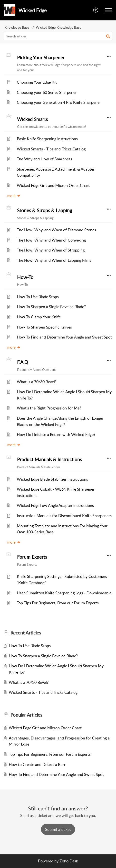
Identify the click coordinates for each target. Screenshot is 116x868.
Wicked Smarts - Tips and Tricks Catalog (51, 149)
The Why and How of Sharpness (44, 159)
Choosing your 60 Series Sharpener (47, 92)
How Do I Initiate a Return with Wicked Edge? (56, 434)
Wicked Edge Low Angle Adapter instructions (55, 505)
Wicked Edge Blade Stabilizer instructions (52, 479)
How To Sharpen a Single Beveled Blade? (51, 307)
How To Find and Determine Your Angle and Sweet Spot (64, 337)
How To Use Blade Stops (38, 297)
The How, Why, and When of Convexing (51, 240)
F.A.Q (23, 362)
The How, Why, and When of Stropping (51, 250)
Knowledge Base (17, 27)
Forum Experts (32, 557)
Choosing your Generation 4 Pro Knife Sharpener (59, 102)
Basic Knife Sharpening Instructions (47, 139)
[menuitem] (96, 10)
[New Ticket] (58, 829)
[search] (58, 36)
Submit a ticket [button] (58, 829)
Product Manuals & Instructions (49, 460)
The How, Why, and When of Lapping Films (54, 260)
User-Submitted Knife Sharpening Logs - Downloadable (64, 593)
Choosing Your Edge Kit (37, 82)
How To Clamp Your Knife (39, 317)
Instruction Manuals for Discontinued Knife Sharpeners (64, 516)
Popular (26, 715)
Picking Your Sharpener (41, 58)
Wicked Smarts (32, 119)
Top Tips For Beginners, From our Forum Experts (58, 603)
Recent (26, 633)
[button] (109, 10)
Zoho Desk (69, 861)
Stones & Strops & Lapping (45, 210)
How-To (25, 277)
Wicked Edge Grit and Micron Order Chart (53, 185)
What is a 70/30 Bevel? (37, 382)
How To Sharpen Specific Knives (44, 327)
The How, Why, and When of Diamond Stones (56, 230)
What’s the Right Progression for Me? (49, 408)
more (14, 196)
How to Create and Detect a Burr (37, 764)
